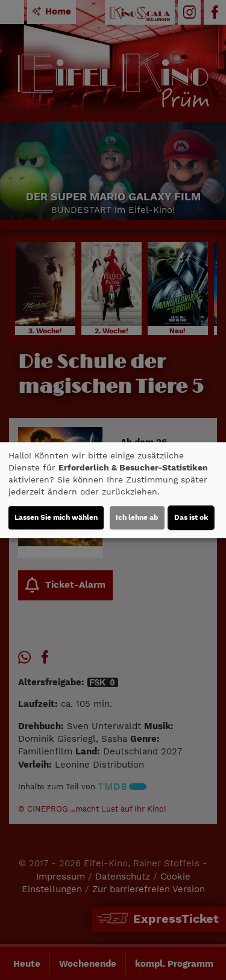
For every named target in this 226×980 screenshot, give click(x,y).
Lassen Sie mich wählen (56, 517)
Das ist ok (191, 517)
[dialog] (113, 490)
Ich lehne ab (137, 517)
